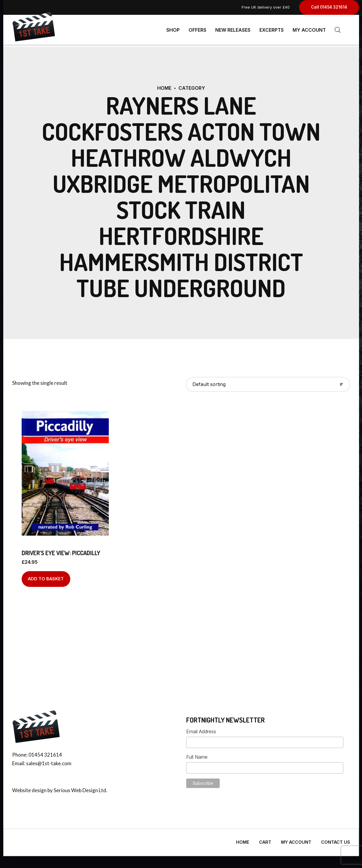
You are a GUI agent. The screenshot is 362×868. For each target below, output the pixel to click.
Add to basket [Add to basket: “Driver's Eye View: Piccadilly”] (46, 576)
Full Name (197, 755)
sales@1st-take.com (49, 761)
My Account (309, 30)
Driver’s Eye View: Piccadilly (61, 550)
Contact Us (336, 840)
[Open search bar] (338, 30)
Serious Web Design (76, 788)
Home (164, 86)
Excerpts (272, 30)
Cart (265, 840)
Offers (197, 30)
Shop (173, 30)
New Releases (233, 30)
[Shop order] (268, 382)
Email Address (201, 729)
